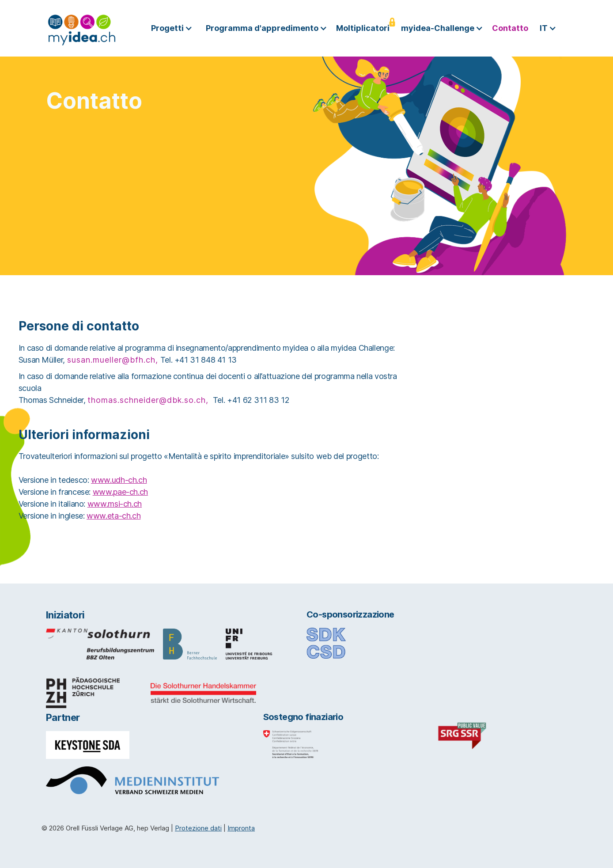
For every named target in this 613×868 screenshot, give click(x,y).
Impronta (241, 828)
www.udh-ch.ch (119, 480)
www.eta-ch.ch (114, 516)
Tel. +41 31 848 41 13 (199, 360)
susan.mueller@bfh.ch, (113, 360)
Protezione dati (198, 828)
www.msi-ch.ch (115, 504)
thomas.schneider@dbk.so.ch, (148, 400)
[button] (174, 28)
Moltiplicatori (363, 28)
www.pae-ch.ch (120, 492)
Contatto (510, 28)
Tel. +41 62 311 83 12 (251, 400)
